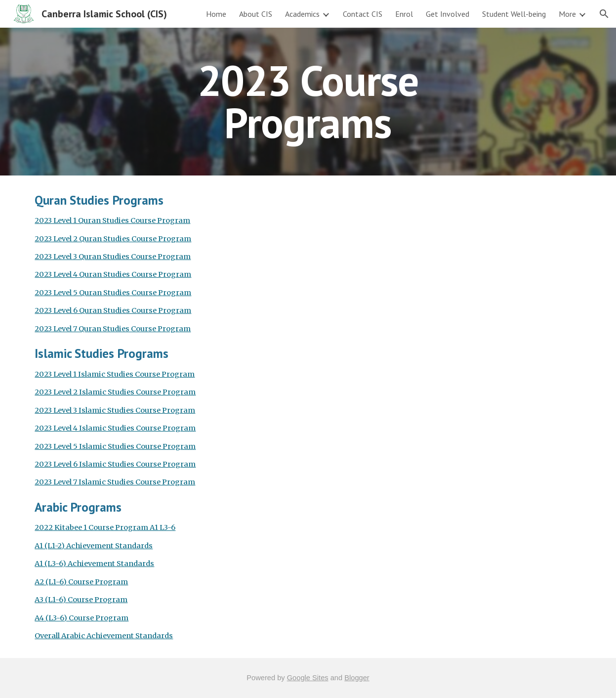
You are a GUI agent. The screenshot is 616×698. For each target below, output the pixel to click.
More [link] (567, 14)
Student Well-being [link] (514, 14)
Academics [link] (302, 14)
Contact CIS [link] (363, 14)
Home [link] (216, 14)
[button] (604, 14)
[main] (308, 102)
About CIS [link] (256, 14)
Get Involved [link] (448, 14)
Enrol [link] (404, 14)
